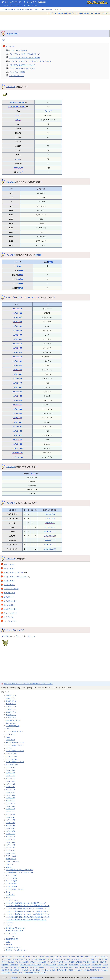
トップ (50, 13)
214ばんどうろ (9, 581)
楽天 (20, 973)
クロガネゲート (10, 597)
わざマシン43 (17, 379)
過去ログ (97, 13)
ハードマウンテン (10, 621)
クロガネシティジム (13, 862)
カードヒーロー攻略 (49, 970)
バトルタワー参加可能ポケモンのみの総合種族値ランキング (26, 920)
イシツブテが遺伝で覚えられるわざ (22, 65)
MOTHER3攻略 (23, 967)
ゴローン (18, 636)
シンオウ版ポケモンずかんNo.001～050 (19, 870)
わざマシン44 (17, 383)
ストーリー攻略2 (11, 878)
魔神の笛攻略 (15, 970)
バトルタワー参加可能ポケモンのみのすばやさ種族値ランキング (28, 909)
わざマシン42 (17, 374)
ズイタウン (20, 573)
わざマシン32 (17, 352)
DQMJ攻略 (5, 965)
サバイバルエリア (50, 532)
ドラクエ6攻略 (63, 965)
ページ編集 (79, 13)
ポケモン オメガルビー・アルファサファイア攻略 (67, 957)
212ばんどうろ (50, 514)
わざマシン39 (17, 370)
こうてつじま (9, 617)
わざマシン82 (17, 431)
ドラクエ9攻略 (96, 965)
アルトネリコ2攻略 (8, 962)
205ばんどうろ (11, 695)
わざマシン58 (17, 396)
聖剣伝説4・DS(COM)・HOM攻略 (95, 962)
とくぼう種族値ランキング (15, 751)
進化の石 (9, 945)
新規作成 (87, 13)
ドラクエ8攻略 (85, 965)
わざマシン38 (17, 365)
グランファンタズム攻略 (38, 962)
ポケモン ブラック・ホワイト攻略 (37, 957)
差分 (92, 13)
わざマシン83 (17, 435)
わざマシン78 (17, 422)
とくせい (18, 120)
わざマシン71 (17, 409)
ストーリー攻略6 (11, 886)
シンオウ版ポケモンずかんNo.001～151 (19, 873)
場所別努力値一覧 (12, 939)
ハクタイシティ (22, 577)
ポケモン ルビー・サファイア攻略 (82, 959)
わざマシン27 (17, 339)
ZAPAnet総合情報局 (8, 9)
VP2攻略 (79, 962)
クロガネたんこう (10, 601)
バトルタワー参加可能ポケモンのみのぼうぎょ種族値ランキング (28, 917)
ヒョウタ (9, 925)
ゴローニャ (31, 636)
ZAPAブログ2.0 (62, 970)
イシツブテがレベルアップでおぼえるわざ (25, 54)
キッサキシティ (50, 527)
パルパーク (10, 922)
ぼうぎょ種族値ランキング (15, 762)
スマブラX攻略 (70, 962)
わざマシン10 (17, 317)
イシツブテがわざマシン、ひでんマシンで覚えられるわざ (30, 61)
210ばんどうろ (9, 573)
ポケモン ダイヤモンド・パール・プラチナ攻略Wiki (23, 2)
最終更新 (60, 13)
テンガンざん (10, 895)
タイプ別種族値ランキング (15, 889)
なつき (18, 159)
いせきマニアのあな (11, 589)
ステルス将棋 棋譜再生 (91, 970)
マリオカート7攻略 (52, 967)
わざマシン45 (17, 387)
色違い (8, 942)
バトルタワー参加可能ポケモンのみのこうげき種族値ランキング (28, 906)
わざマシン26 (17, 335)
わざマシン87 (17, 440)
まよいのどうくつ (10, 609)
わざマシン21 (17, 331)
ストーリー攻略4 (11, 884)
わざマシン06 (17, 313)
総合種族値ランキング (13, 947)
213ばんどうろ (11, 712)
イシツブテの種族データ (18, 50)
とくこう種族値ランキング (15, 745)
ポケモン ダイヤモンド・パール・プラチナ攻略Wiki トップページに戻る (28, 684)
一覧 (55, 13)
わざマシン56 (17, 392)
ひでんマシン (34, 297)
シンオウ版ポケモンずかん (17, 107)
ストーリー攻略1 (11, 875)
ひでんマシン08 (17, 457)
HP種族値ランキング (13, 720)
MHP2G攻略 (64, 967)
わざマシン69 (17, 405)
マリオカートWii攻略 (37, 967)
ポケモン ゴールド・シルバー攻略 (13, 957)
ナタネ (8, 898)
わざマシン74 (17, 413)
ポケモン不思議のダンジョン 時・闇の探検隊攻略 (29, 959)
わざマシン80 (17, 427)
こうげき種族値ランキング (15, 731)
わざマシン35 (17, 357)
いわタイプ (10, 729)
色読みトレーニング (75, 970)
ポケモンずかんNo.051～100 (16, 928)
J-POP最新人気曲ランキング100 (34, 973)
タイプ (18, 115)
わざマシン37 (17, 361)
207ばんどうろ (9, 569)
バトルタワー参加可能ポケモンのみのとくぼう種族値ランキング (28, 914)
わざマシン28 (17, 344)
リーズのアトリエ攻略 (56, 962)
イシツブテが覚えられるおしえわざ (22, 69)
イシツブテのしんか (16, 76)
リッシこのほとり (10, 613)
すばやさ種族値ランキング (15, 743)
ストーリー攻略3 (11, 881)
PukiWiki (14, 978)
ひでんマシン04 (17, 448)
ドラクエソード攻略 (49, 965)
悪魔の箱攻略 (96, 967)
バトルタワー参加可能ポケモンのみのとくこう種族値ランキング (28, 911)
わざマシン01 (17, 309)
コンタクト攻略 (35, 970)
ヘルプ (71, 13)
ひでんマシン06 (17, 453)
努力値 (38, 255)
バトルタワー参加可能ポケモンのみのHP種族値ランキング (26, 903)
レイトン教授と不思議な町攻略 (80, 967)
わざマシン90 (17, 444)
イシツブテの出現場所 (17, 72)
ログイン (106, 13)
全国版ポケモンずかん (17, 102)
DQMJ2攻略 (14, 965)
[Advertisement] (55, 21)
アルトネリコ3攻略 (22, 962)
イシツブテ (12, 34)
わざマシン (22, 297)
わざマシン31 (17, 348)
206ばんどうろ (9, 564)
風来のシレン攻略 (10, 967)
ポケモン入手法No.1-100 (14, 931)
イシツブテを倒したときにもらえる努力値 (25, 58)
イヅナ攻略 (25, 970)
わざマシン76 (17, 418)
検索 (66, 13)
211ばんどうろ (9, 577)
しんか (20, 630)
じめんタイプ (10, 740)
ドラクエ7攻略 (74, 965)
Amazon (15, 973)
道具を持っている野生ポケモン (16, 950)
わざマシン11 (17, 322)
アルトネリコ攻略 (101, 959)
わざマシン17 (17, 326)
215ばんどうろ (9, 585)
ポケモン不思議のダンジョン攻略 (58, 959)
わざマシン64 (17, 400)
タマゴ (16, 168)
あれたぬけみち (10, 605)
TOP (3, 40)
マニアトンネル (10, 593)
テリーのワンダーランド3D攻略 (30, 965)
